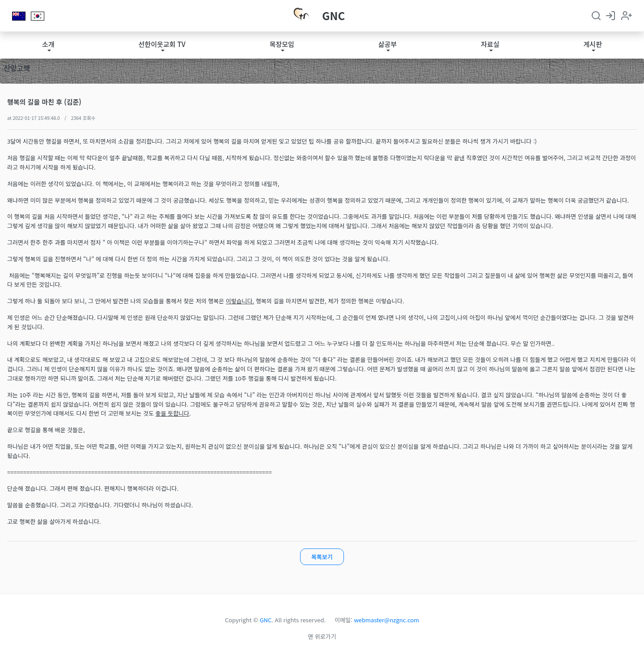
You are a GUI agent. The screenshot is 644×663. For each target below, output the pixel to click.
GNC (333, 15)
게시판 (593, 44)
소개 (48, 44)
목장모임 (282, 44)
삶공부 (388, 44)
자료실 (490, 44)
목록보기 (322, 557)
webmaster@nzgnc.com (387, 620)
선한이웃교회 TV (162, 44)
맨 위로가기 (322, 636)
